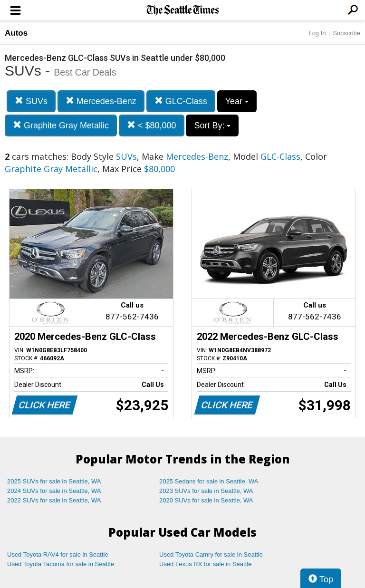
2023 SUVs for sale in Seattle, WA (206, 491)
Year (237, 101)
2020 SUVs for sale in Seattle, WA (206, 500)
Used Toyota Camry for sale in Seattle (211, 554)
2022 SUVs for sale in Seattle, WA (54, 500)
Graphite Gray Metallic (61, 125)
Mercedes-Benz (101, 101)
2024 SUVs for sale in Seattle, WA (54, 491)
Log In (317, 33)
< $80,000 (152, 125)
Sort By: (212, 125)
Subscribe (346, 33)
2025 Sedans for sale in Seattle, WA (209, 481)
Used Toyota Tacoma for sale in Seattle (61, 564)
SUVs (31, 101)
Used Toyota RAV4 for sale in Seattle (58, 554)
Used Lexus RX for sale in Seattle (205, 564)
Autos (16, 33)
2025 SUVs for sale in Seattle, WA (54, 481)
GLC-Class (181, 101)
